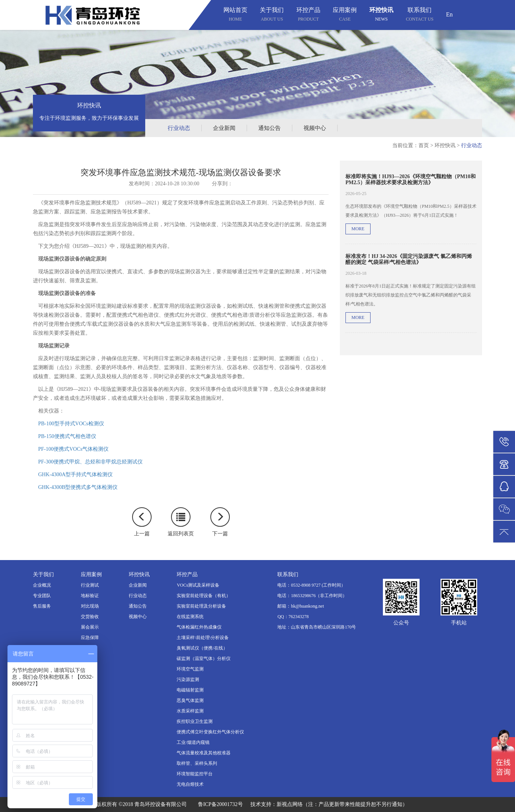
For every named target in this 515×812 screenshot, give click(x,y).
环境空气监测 (190, 669)
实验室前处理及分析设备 (201, 606)
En (450, 14)
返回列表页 (181, 522)
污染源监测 (188, 679)
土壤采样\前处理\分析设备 (203, 638)
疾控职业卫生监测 (195, 721)
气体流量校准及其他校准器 (204, 753)
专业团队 (42, 596)
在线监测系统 (190, 617)
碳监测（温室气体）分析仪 (204, 659)
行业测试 (90, 585)
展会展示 (90, 627)
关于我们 (272, 15)
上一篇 (142, 522)
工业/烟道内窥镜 (193, 742)
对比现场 (90, 606)
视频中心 (315, 128)
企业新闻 (224, 128)
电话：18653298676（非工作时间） (312, 596)
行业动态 (179, 128)
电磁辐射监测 (190, 690)
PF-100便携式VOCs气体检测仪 (73, 449)
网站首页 (235, 15)
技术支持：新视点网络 (277, 804)
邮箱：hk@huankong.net (301, 606)
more (358, 229)
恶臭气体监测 (190, 700)
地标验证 (90, 596)
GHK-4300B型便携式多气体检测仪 (78, 487)
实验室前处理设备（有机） (204, 596)
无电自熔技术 (190, 784)
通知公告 (269, 128)
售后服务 (42, 606)
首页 (424, 145)
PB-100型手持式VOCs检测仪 (71, 424)
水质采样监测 (190, 711)
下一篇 (220, 522)
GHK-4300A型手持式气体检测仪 (75, 475)
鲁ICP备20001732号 (220, 804)
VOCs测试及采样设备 (198, 585)
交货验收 (90, 617)
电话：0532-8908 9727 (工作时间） (311, 585)
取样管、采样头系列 (197, 763)
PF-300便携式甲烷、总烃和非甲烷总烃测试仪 (90, 462)
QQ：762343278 (293, 617)
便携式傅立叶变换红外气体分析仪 (210, 732)
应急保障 (90, 638)
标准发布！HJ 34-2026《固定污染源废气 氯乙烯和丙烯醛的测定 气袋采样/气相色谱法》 (409, 259)
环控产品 (308, 15)
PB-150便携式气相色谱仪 (67, 436)
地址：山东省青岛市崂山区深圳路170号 (317, 627)
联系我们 (420, 15)
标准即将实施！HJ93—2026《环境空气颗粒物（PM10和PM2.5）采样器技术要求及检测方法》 (411, 179)
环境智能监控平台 (195, 774)
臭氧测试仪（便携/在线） (202, 648)
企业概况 (42, 585)
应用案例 (345, 15)
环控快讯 (381, 15)
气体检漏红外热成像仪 (199, 627)
